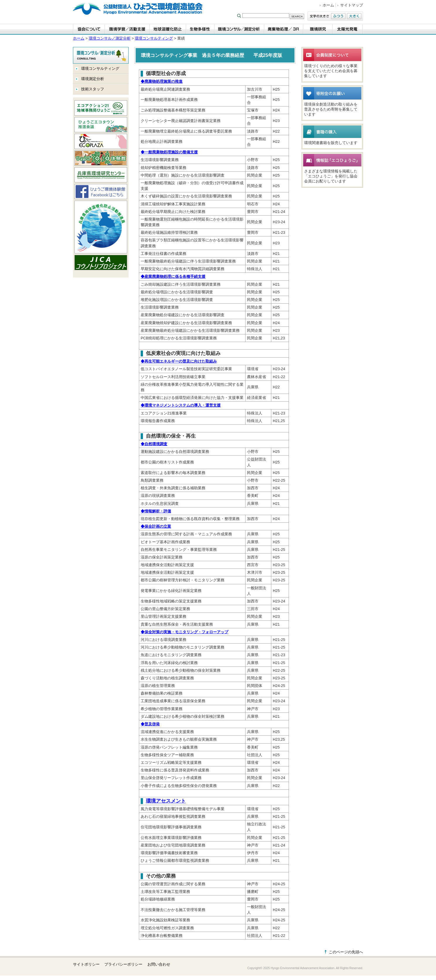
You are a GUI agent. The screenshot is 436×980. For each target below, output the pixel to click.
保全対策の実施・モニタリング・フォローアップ (184, 632)
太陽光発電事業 (348, 29)
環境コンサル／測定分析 (239, 29)
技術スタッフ (93, 89)
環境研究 (318, 29)
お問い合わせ (159, 964)
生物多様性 (200, 29)
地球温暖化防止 (168, 29)
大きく (354, 16)
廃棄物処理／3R (284, 29)
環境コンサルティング (154, 38)
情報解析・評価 (156, 511)
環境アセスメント (166, 801)
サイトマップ (352, 5)
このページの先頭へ (346, 952)
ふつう (338, 16)
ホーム (328, 5)
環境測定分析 (93, 79)
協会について (89, 29)
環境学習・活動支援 (127, 29)
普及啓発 (150, 724)
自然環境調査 (154, 444)
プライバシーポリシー (123, 964)
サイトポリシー (86, 964)
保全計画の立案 (156, 526)
